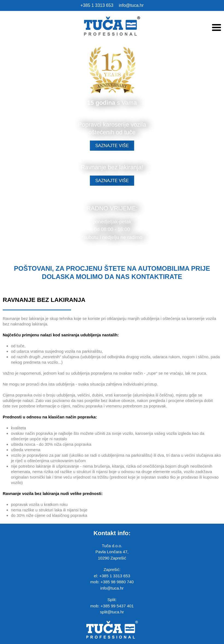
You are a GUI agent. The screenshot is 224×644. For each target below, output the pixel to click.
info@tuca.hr (131, 5)
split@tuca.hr (112, 612)
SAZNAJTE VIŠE (112, 146)
